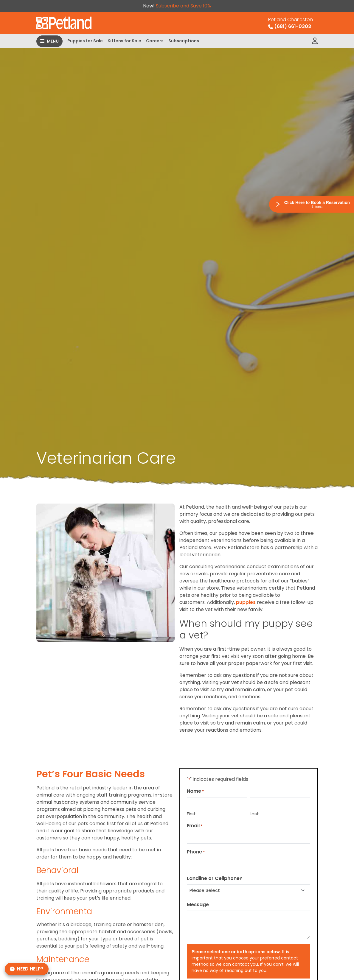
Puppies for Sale (85, 41)
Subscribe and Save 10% (183, 6)
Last (254, 814)
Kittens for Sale (124, 41)
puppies (246, 602)
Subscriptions (184, 41)
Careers (155, 41)
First (191, 814)
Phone (196, 852)
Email (195, 826)
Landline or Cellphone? (215, 878)
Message (198, 905)
